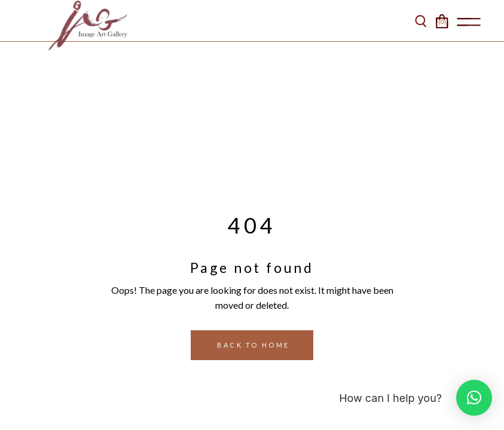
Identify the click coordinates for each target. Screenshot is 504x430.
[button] (474, 398)
